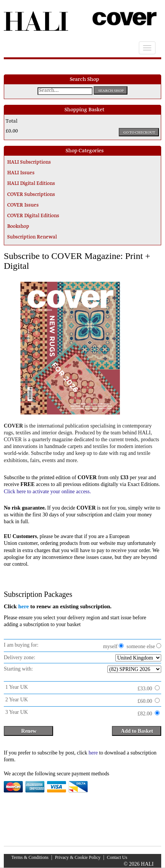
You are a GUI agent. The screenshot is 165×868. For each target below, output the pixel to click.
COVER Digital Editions (33, 216)
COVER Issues (23, 205)
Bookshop (18, 227)
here (24, 606)
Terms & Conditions (30, 857)
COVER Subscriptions (31, 195)
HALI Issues (21, 173)
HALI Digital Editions (31, 184)
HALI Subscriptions (29, 163)
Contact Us (117, 857)
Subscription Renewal (32, 237)
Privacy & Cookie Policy (78, 857)
